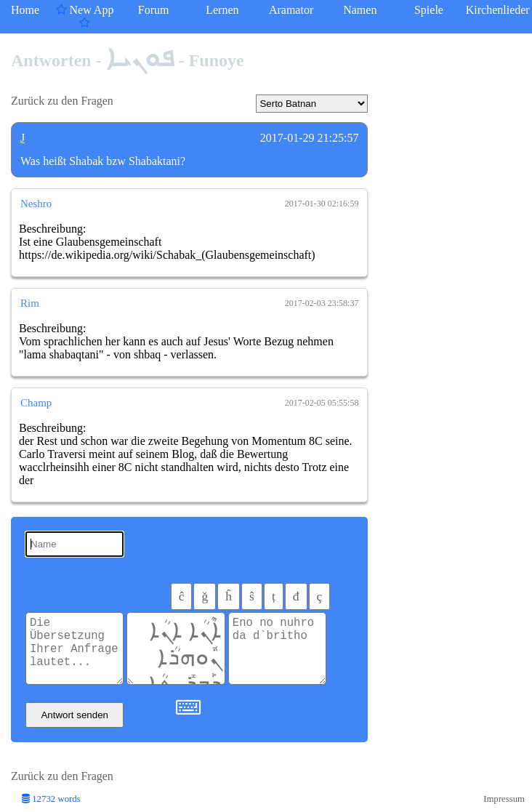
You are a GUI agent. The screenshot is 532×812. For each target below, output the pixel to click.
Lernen (222, 10)
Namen (360, 10)
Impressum (504, 799)
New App (85, 16)
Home (25, 10)
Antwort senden (74, 715)
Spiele (429, 10)
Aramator (291, 10)
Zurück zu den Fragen (62, 101)
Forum (154, 10)
